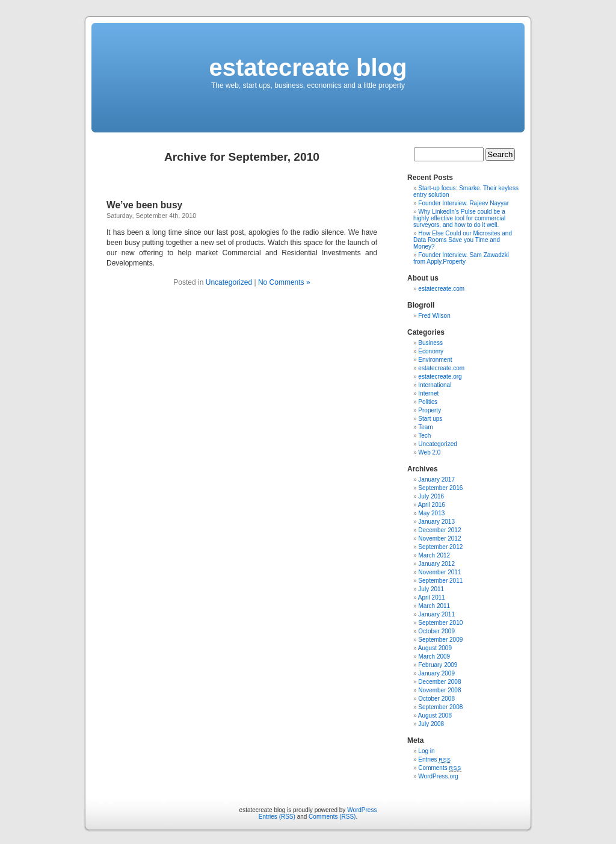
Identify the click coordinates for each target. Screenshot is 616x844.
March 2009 (434, 656)
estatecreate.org (440, 377)
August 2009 (435, 648)
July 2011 (431, 589)
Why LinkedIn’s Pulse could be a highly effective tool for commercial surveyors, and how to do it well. (459, 218)
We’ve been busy (144, 205)
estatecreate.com (441, 289)
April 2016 (432, 505)
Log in (426, 751)
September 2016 (440, 488)
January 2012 (436, 564)
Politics (428, 402)
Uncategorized (229, 282)
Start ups (430, 419)
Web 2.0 (429, 452)
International (435, 385)
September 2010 (440, 623)
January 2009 (436, 673)
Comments (440, 768)
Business (430, 343)
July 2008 (431, 724)
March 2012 (434, 555)
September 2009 (440, 640)
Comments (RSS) (332, 817)
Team (425, 427)
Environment (435, 360)
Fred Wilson (434, 316)
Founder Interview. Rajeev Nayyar (464, 203)
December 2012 (439, 530)
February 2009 (438, 665)
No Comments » (284, 282)
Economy (431, 351)
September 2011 (440, 581)
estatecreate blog (308, 67)
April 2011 (432, 597)
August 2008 (435, 715)
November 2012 (439, 538)
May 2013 (431, 513)
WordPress (362, 810)
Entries (434, 759)
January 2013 (436, 522)
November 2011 (439, 572)
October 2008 (436, 699)
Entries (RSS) (277, 817)
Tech (424, 436)
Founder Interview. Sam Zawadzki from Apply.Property (461, 258)
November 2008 (439, 690)
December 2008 (439, 682)
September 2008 (440, 707)
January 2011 (436, 614)
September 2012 (440, 547)
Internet (428, 393)
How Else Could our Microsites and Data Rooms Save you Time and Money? (463, 240)
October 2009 (436, 631)
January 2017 (436, 479)
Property (430, 410)
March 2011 (434, 606)
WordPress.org (438, 776)
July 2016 (431, 496)
